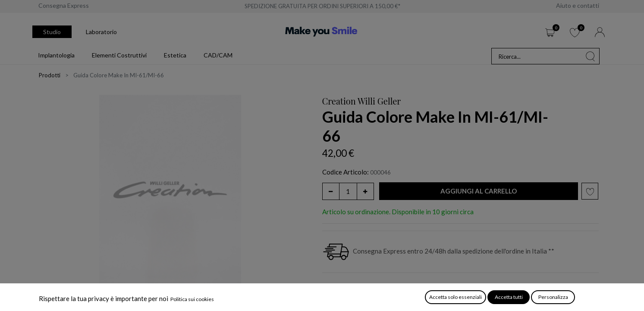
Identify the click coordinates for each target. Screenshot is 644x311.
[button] (479, 191)
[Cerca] (591, 56)
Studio (52, 32)
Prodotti (50, 75)
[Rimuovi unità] (331, 191)
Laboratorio (101, 32)
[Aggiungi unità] (365, 191)
